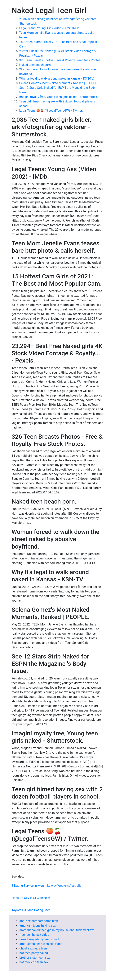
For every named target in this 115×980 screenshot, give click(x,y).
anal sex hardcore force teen (39, 921)
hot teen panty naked (34, 953)
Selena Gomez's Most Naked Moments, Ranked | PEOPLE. (58, 83)
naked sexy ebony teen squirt (39, 939)
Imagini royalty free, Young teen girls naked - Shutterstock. (59, 97)
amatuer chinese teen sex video (41, 944)
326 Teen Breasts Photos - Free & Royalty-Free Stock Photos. (60, 60)
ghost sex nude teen (33, 948)
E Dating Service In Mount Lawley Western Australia (47, 886)
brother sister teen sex (35, 958)
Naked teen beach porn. (35, 65)
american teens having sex (38, 926)
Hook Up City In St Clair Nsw (31, 898)
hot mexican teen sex (34, 962)
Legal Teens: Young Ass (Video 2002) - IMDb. (50, 28)
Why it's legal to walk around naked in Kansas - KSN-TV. (57, 79)
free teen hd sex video (34, 935)
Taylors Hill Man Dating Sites (31, 910)
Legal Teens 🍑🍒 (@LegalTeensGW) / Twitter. (51, 111)
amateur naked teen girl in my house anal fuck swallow (57, 930)
